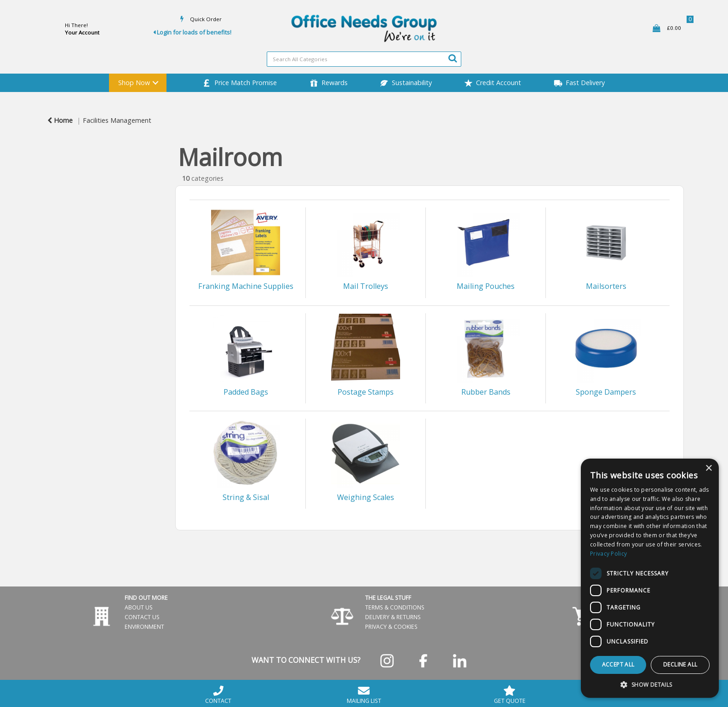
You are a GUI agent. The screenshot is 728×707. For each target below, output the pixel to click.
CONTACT (218, 695)
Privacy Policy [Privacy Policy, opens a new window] (608, 554)
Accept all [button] (618, 664)
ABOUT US (139, 607)
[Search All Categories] (364, 59)
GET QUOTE (510, 695)
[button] (650, 684)
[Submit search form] (453, 58)
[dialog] (650, 578)
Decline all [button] (680, 664)
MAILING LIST (364, 695)
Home (60, 120)
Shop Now (134, 83)
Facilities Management (117, 120)
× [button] (708, 468)
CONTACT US (142, 617)
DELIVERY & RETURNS (393, 617)
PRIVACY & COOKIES (391, 627)
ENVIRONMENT (144, 627)
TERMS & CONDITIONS (395, 607)
